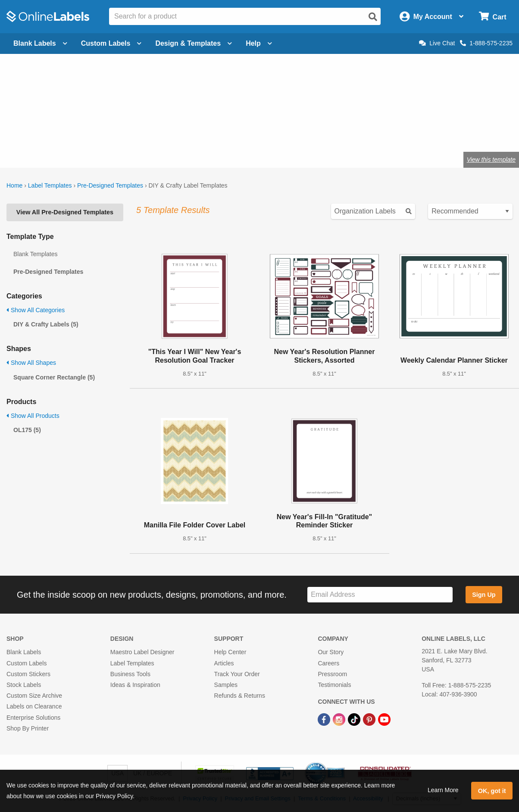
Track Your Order (237, 674)
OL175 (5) (27, 430)
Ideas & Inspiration (135, 685)
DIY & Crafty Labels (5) (46, 324)
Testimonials (334, 685)
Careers (328, 663)
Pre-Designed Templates (110, 185)
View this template (491, 160)
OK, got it (492, 791)
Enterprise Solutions (33, 718)
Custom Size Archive (34, 696)
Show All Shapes (31, 363)
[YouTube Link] (384, 719)
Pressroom (332, 674)
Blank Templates (35, 254)
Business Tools (130, 674)
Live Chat (437, 43)
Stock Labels (24, 685)
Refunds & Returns (240, 696)
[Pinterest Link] (370, 719)
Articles (224, 663)
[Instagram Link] (340, 719)
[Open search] (373, 17)
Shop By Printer (28, 728)
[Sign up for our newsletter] (380, 595)
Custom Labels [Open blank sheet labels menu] (111, 43)
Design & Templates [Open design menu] (194, 43)
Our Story (331, 652)
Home (14, 185)
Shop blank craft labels (141, 131)
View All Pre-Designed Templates (65, 212)
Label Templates (50, 185)
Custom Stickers (28, 674)
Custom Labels (27, 663)
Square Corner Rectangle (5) (54, 377)
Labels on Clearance (34, 706)
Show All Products (33, 416)
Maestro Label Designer (142, 652)
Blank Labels (24, 652)
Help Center (230, 652)
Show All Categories (36, 310)
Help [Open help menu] (259, 43)
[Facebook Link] (325, 719)
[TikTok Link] (355, 719)
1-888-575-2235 (486, 43)
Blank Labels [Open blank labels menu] (40, 43)
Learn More (443, 790)
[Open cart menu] (492, 17)
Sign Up (484, 595)
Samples (226, 685)
